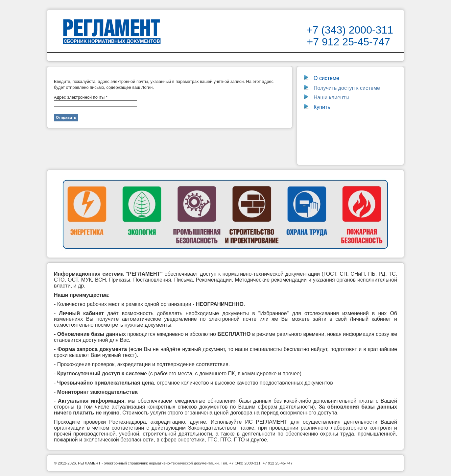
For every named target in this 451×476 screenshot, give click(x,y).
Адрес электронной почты (81, 97)
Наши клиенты (332, 98)
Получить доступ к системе (342, 88)
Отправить (66, 117)
